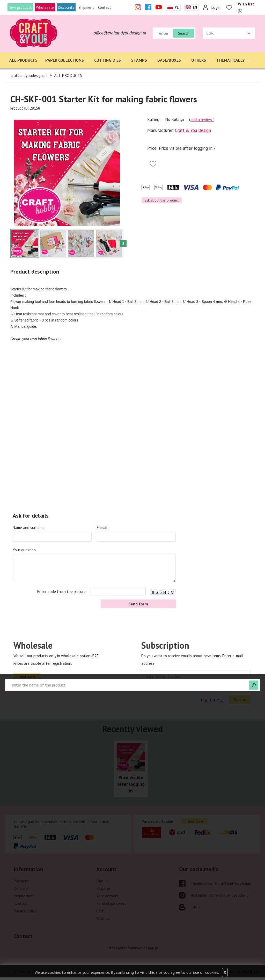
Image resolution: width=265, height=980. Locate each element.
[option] (67, 170)
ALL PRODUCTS (23, 60)
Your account (108, 896)
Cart (100, 911)
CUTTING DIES (108, 60)
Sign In (102, 881)
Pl (177, 7)
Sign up (240, 699)
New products (20, 7)
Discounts (66, 7)
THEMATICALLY (231, 60)
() (246, 7)
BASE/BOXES (169, 60)
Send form (138, 604)
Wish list (104, 918)
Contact (105, 7)
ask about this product (162, 200)
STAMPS (139, 60)
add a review (202, 119)
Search (184, 33)
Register (103, 888)
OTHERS (199, 60)
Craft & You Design (193, 130)
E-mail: (103, 528)
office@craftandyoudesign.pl (120, 33)
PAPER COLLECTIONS (65, 60)
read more (27, 676)
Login (216, 7)
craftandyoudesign (34, 33)
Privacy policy (25, 911)
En (195, 7)
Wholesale (45, 7)
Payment (21, 881)
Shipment (86, 7)
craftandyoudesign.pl (29, 75)
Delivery (21, 888)
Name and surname (29, 528)
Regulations (24, 896)
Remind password (111, 903)
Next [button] (123, 243)
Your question (24, 550)
